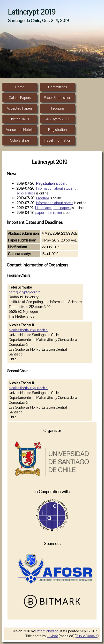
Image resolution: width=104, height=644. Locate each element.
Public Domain (87, 636)
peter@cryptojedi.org (25, 292)
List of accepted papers (53, 208)
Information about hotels (55, 203)
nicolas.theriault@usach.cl (28, 330)
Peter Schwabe (47, 631)
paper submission (49, 213)
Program (42, 198)
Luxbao (52, 636)
